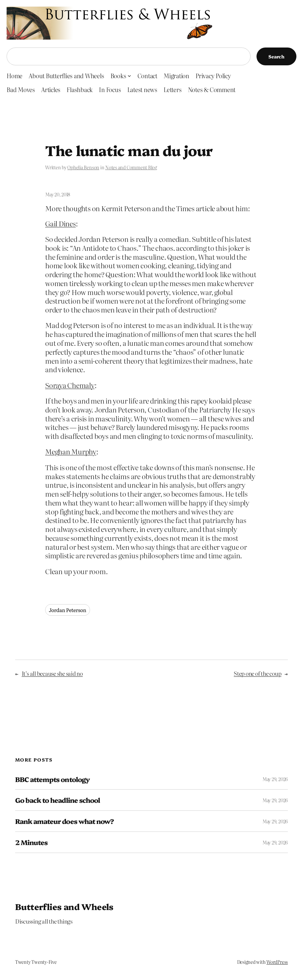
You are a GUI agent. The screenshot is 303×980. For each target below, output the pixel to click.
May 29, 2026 (275, 779)
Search (276, 56)
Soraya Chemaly (70, 385)
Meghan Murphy (71, 451)
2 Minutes (31, 842)
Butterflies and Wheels (64, 906)
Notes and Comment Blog (131, 167)
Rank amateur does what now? (64, 821)
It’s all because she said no (52, 673)
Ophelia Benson (83, 167)
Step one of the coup (258, 673)
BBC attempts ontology (52, 779)
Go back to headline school (58, 800)
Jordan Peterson (68, 610)
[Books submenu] (129, 76)
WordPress (277, 962)
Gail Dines (61, 223)
